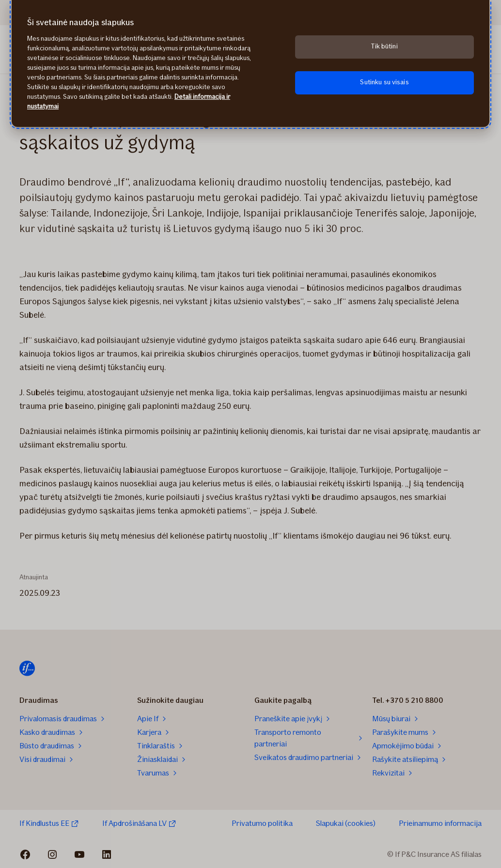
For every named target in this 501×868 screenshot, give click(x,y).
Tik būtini (384, 46)
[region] (250, 63)
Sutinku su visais (384, 82)
